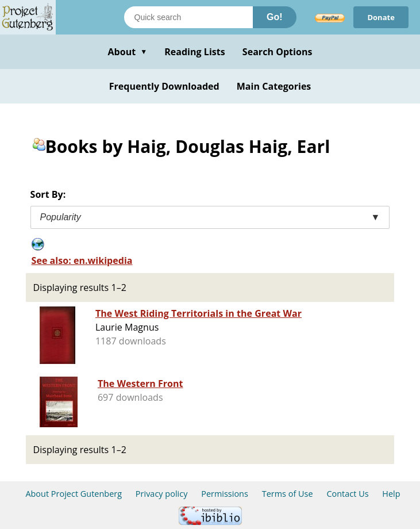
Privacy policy (162, 494)
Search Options (278, 52)
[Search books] (188, 17)
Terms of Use (288, 494)
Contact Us (347, 494)
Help (391, 494)
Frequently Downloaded (164, 86)
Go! (275, 17)
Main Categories (274, 86)
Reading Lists (195, 52)
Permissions (225, 494)
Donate (381, 17)
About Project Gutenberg (74, 494)
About (127, 52)
